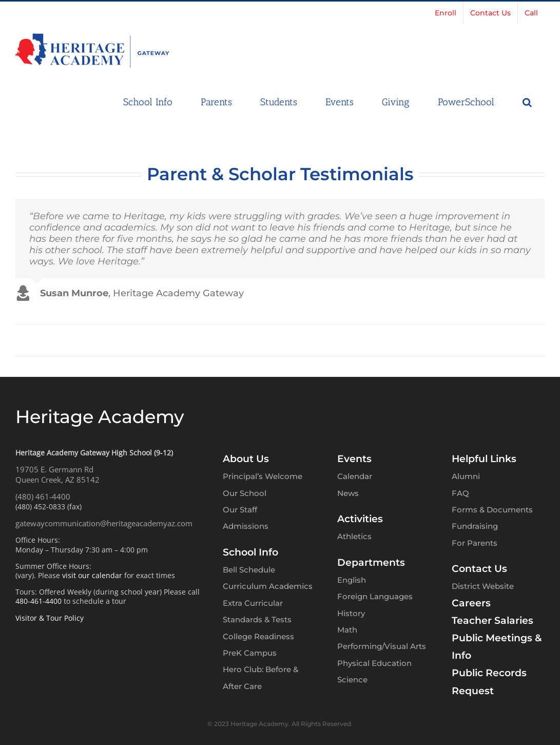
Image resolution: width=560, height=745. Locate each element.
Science (352, 680)
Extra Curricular (253, 603)
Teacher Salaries (493, 620)
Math (347, 630)
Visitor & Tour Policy (50, 618)
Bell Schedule (249, 570)
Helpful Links (484, 459)
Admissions (246, 526)
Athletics (354, 536)
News (348, 493)
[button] (527, 101)
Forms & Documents (492, 510)
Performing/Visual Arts (382, 646)
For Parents (475, 543)
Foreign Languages (375, 596)
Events (354, 459)
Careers (471, 603)
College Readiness (258, 636)
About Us (246, 459)
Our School (245, 493)
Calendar (355, 476)
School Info (250, 552)
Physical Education (374, 663)
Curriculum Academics (268, 586)
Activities (360, 519)
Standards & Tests (257, 619)
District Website (483, 586)
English (352, 580)
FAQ (460, 493)
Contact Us (479, 569)
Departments (371, 562)
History (351, 613)
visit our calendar (92, 575)
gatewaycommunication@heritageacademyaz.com (104, 523)
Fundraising (475, 526)
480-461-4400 (38, 601)
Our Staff (240, 510)
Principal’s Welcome (263, 476)
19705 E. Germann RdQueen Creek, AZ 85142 (57, 474)
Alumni (466, 476)
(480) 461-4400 (43, 496)
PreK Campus (250, 653)
